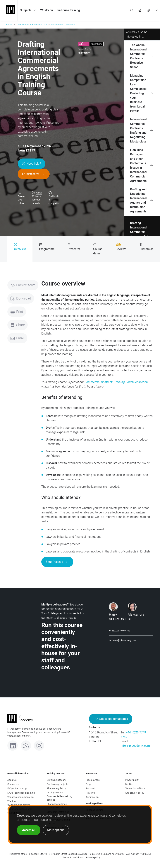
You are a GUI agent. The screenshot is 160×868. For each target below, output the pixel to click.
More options (56, 830)
